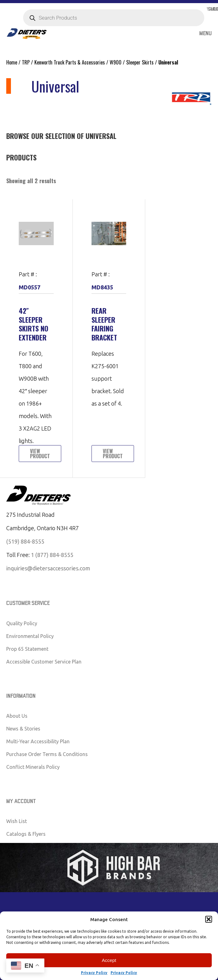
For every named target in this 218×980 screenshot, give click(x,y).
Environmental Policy (30, 636)
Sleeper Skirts (140, 62)
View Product (40, 454)
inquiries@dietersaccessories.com (48, 568)
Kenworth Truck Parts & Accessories (70, 62)
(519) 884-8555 (25, 541)
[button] (209, 919)
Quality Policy (22, 623)
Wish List (17, 821)
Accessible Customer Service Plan (44, 662)
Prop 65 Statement (27, 649)
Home (12, 62)
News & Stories (23, 729)
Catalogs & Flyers (26, 834)
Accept (109, 960)
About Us (17, 716)
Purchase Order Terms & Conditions (47, 754)
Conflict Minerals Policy (33, 767)
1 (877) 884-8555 (52, 555)
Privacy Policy (94, 973)
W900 (116, 62)
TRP (26, 62)
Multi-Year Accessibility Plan (38, 741)
